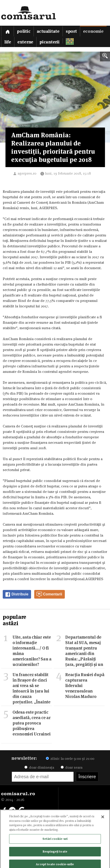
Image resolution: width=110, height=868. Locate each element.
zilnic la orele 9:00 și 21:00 (70, 759)
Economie (93, 31)
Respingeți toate (55, 854)
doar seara (72, 767)
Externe (25, 42)
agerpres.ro (27, 173)
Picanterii (50, 42)
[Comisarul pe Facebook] (5, 810)
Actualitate (48, 31)
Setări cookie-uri (55, 841)
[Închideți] (103, 820)
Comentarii (49, 595)
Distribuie (17, 595)
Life (8, 42)
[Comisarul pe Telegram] (12, 810)
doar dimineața (39, 767)
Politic (24, 31)
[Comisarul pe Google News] (22, 810)
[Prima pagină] (8, 31)
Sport (71, 31)
